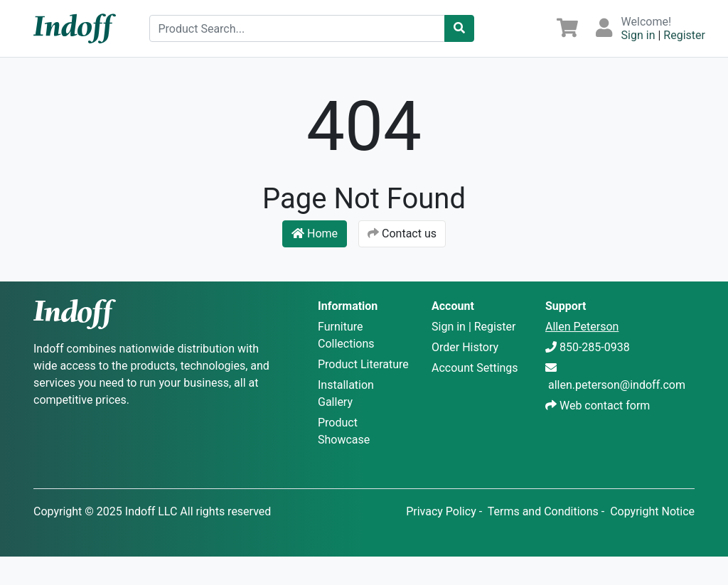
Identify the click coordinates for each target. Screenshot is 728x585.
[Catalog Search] (459, 28)
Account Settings (475, 368)
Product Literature (363, 364)
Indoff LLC (151, 511)
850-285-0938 (595, 347)
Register (684, 35)
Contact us (402, 234)
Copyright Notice (652, 511)
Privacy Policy (441, 511)
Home (315, 234)
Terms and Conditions (543, 511)
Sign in (638, 35)
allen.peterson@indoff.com (617, 385)
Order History (465, 347)
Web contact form (605, 406)
